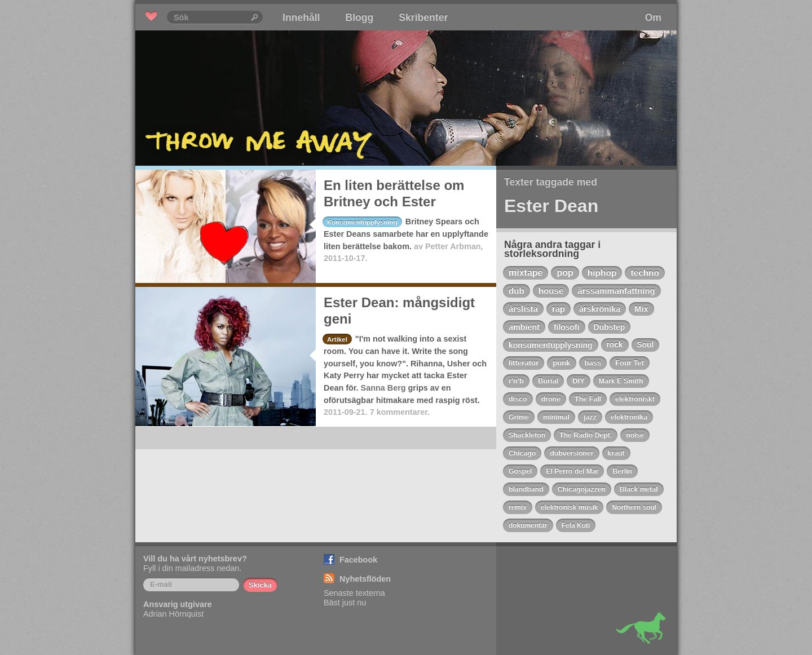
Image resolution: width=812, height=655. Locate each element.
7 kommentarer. (400, 412)
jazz (590, 417)
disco (518, 399)
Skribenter (423, 17)
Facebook (358, 560)
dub (517, 291)
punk (561, 363)
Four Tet (630, 363)
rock (615, 345)
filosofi (567, 327)
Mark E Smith (621, 381)
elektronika (629, 417)
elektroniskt (635, 399)
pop (565, 273)
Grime (519, 417)
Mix (641, 309)
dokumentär (528, 525)
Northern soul (634, 507)
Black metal (639, 489)
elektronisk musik (569, 507)
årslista (523, 309)
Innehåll (301, 17)
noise (635, 435)
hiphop (602, 273)
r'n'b (516, 381)
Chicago (522, 453)
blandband (526, 489)
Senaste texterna (354, 593)
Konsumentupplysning (362, 222)
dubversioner (572, 453)
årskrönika (600, 309)
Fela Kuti (576, 525)
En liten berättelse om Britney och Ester (394, 193)
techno (645, 273)
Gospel (520, 471)
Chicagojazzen (582, 489)
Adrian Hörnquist (173, 614)
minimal (556, 417)
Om (653, 17)
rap (559, 309)
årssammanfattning (616, 291)
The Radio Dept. (586, 435)
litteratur (524, 363)
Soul (646, 345)
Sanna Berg (383, 388)
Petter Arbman (453, 246)
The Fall (588, 399)
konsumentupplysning (551, 345)
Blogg (359, 17)
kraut (616, 453)
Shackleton (527, 435)
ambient (524, 327)
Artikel (337, 339)
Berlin (622, 471)
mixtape (526, 273)
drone (551, 399)
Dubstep (610, 327)
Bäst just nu (345, 603)
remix (518, 507)
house (551, 291)
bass (593, 363)
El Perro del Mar (572, 471)
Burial (548, 381)
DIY (578, 381)
